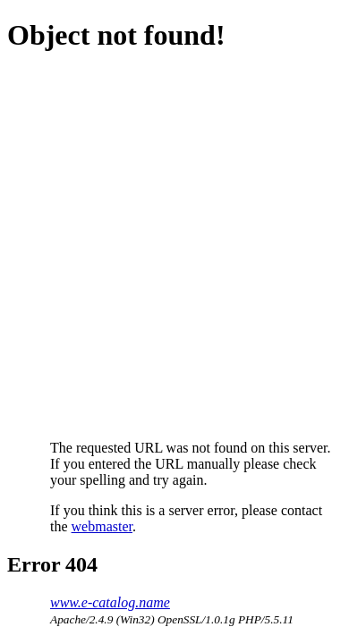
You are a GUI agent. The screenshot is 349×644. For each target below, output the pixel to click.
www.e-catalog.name (110, 602)
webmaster (102, 526)
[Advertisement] (174, 246)
